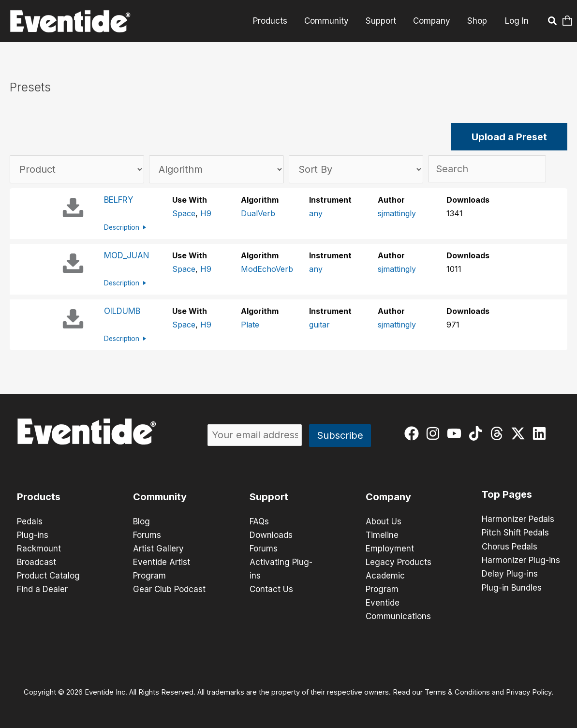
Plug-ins (33, 535)
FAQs (259, 521)
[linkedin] (541, 433)
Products (272, 21)
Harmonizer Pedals (518, 519)
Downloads (271, 535)
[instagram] (435, 433)
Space (184, 213)
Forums (147, 535)
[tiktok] (478, 433)
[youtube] (456, 433)
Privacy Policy (529, 692)
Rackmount (39, 549)
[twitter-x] (520, 433)
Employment (390, 549)
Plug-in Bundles (512, 587)
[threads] (499, 433)
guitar (319, 325)
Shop (477, 21)
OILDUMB (122, 311)
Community (328, 21)
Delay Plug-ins (510, 573)
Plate (250, 325)
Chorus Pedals (510, 546)
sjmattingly (397, 213)
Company (432, 21)
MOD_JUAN (127, 255)
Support (382, 21)
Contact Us (271, 589)
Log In (517, 21)
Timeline (382, 535)
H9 (206, 213)
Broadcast (37, 562)
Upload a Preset (509, 137)
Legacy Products (399, 562)
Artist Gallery (158, 549)
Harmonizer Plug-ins (521, 560)
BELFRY (118, 200)
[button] (553, 22)
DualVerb (258, 213)
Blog (141, 521)
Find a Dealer (42, 589)
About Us (384, 521)
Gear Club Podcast (169, 589)
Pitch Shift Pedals (515, 533)
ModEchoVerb (267, 269)
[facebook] (414, 433)
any (316, 213)
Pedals (30, 521)
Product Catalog (48, 576)
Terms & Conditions (457, 692)
